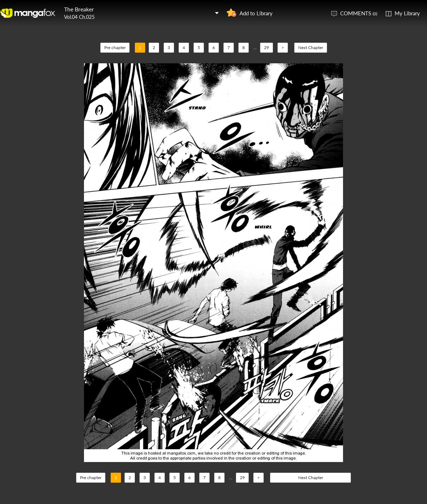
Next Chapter (311, 47)
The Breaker (79, 9)
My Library (407, 13)
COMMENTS (359, 13)
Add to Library (256, 13)
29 (267, 47)
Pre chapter (115, 47)
